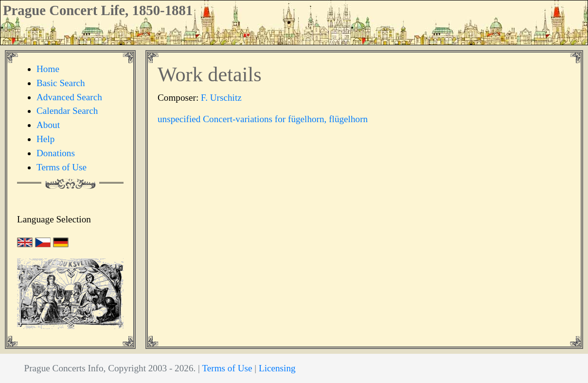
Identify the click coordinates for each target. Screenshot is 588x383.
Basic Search (61, 83)
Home (48, 69)
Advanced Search (69, 97)
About (48, 125)
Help (45, 139)
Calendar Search (67, 111)
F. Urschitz (221, 98)
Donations (56, 153)
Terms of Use (62, 167)
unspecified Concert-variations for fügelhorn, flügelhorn (263, 119)
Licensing (277, 368)
